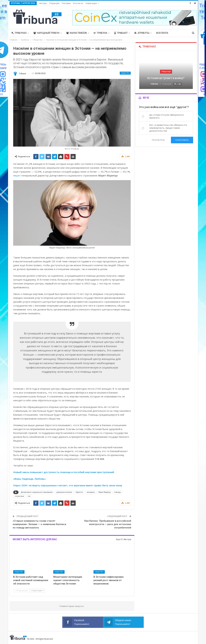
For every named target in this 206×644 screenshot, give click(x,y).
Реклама (66, 3)
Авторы (43, 3)
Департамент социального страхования (37, 492)
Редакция (54, 3)
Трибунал (19, 33)
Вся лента (162, 33)
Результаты (158, 140)
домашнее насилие (64, 492)
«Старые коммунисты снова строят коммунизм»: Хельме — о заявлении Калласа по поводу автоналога (39, 524)
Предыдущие (21, 590)
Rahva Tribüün (77, 33)
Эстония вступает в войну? (166, 78)
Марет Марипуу (105, 492)
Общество (125, 73)
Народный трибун (46, 33)
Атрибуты (142, 33)
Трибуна (100, 33)
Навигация (91, 3)
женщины (91, 492)
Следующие (37, 590)
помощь (118, 492)
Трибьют (121, 33)
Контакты (78, 3)
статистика (19, 496)
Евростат (79, 492)
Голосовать (182, 140)
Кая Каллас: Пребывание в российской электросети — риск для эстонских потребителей (108, 524)
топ (29, 496)
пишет (17, 175)
